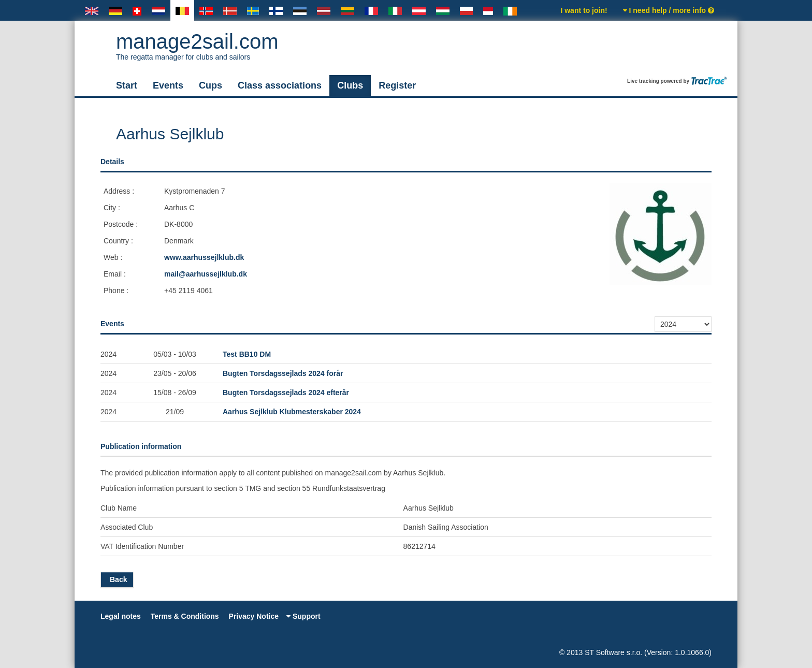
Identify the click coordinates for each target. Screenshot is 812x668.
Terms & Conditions (185, 616)
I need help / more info (669, 10)
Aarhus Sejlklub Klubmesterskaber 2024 (292, 412)
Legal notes (121, 616)
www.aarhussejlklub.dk (204, 257)
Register (397, 85)
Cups (211, 85)
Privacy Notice (254, 616)
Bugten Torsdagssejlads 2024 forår (283, 373)
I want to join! (584, 10)
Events (168, 85)
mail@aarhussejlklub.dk (206, 274)
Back (117, 579)
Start (127, 85)
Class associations (280, 85)
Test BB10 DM (247, 354)
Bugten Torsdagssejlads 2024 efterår (286, 393)
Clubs (350, 85)
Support (303, 616)
